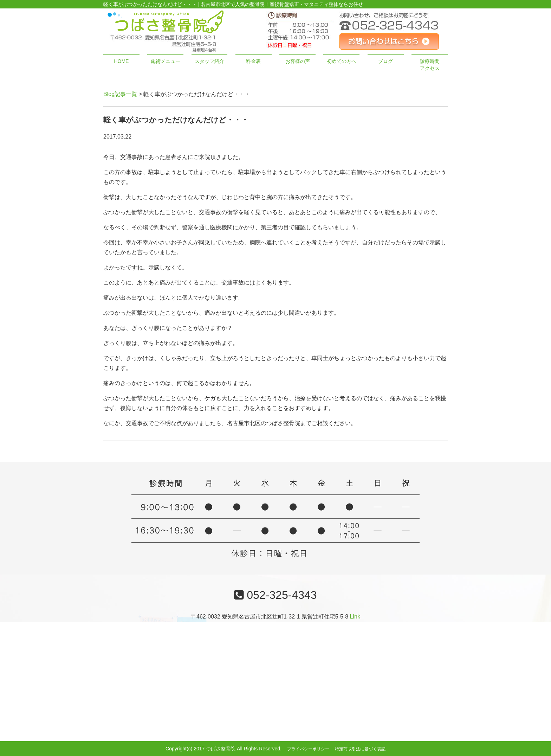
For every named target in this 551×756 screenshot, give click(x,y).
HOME (121, 61)
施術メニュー (166, 61)
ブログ (385, 61)
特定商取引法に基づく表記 (360, 749)
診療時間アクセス (430, 65)
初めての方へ (342, 61)
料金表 (253, 61)
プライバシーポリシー (308, 749)
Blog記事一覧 (120, 94)
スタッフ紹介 (209, 61)
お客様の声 (298, 61)
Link (355, 617)
